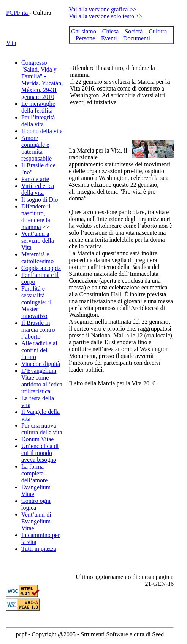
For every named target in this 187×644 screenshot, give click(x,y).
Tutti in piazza (39, 549)
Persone (85, 38)
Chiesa (111, 31)
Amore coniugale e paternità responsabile (36, 148)
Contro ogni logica (36, 504)
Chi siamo (83, 31)
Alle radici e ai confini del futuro (39, 350)
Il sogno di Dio (40, 200)
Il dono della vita (42, 131)
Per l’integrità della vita (38, 121)
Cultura (158, 31)
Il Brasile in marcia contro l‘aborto (38, 330)
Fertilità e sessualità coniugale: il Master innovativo (36, 302)
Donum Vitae (37, 439)
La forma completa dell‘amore (34, 473)
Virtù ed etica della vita (38, 189)
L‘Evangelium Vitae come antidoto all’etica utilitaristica (42, 381)
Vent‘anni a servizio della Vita (38, 241)
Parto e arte (35, 179)
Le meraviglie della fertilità (38, 107)
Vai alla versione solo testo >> (106, 16)
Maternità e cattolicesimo (37, 258)
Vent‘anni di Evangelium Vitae (36, 521)
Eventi (109, 38)
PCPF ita (18, 13)
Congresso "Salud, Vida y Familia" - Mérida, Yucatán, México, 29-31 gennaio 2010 (42, 80)
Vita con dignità (41, 364)
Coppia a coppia (41, 268)
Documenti (137, 38)
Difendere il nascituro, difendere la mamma (36, 217)
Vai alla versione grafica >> (102, 9)
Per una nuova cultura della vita (42, 429)
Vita (11, 43)
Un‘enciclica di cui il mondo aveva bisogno (40, 453)
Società (134, 31)
